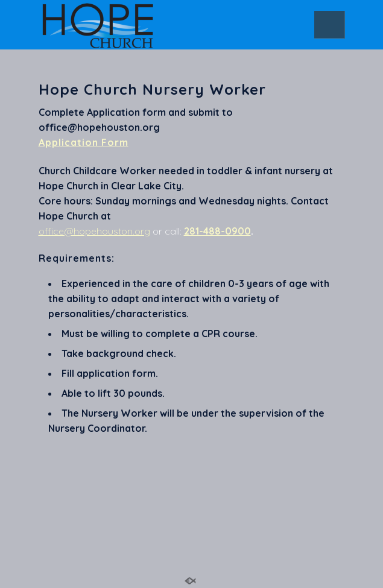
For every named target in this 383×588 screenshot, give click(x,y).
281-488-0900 (217, 231)
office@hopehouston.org (94, 231)
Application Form (84, 142)
